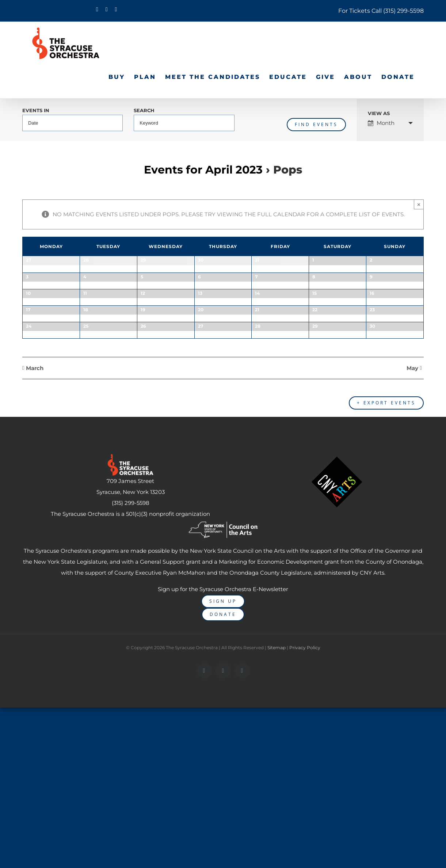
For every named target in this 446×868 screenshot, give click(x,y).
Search (144, 111)
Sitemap (277, 826)
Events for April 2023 (203, 170)
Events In (36, 111)
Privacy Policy (305, 826)
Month (381, 123)
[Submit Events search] (316, 125)
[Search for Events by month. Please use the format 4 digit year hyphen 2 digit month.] (73, 123)
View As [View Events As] (379, 114)
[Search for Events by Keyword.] (184, 123)
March (35, 551)
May (412, 551)
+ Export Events (386, 581)
